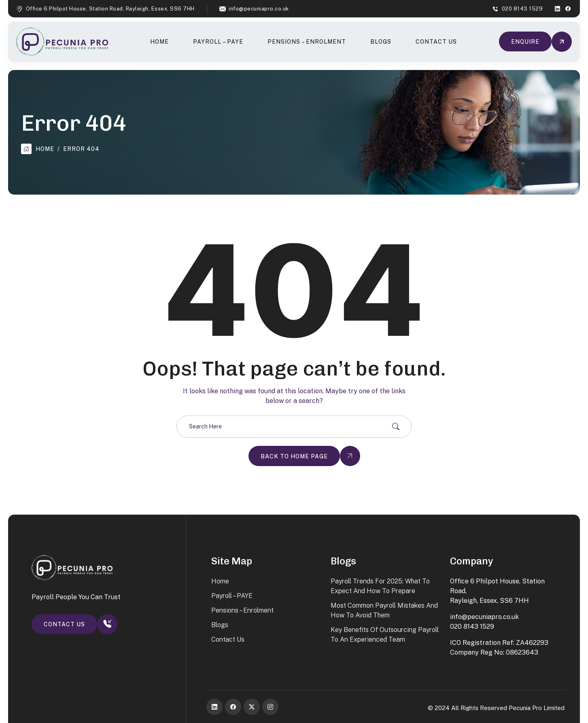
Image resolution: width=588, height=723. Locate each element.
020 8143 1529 (522, 9)
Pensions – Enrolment (307, 42)
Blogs (381, 42)
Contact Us (436, 42)
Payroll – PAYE (218, 42)
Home (159, 42)
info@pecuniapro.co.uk (259, 9)
